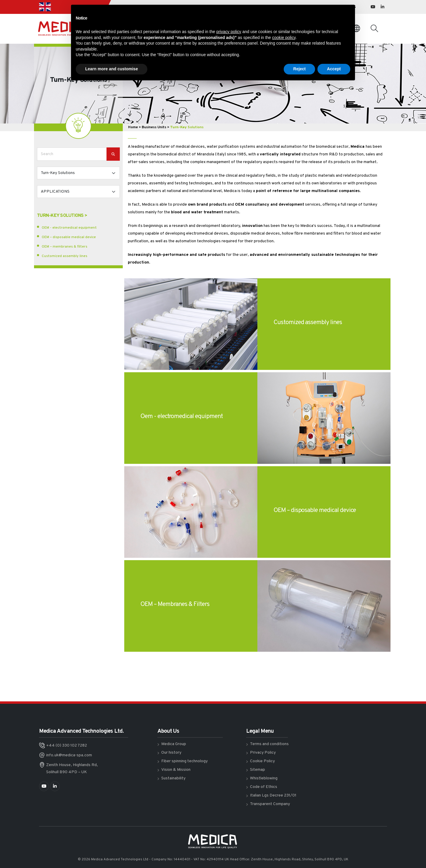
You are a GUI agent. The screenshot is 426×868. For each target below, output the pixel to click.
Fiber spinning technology (184, 761)
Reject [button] (299, 69)
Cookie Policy (262, 761)
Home (133, 127)
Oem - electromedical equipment (182, 416)
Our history (171, 753)
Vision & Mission (176, 770)
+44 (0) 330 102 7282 (67, 746)
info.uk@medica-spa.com (69, 755)
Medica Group (174, 744)
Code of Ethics (264, 787)
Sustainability (173, 778)
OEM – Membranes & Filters (175, 604)
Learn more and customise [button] (112, 69)
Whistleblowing (264, 778)
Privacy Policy (263, 753)
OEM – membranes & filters (64, 247)
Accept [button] (334, 69)
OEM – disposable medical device (69, 237)
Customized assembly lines (64, 256)
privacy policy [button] (229, 32)
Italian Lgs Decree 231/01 (273, 795)
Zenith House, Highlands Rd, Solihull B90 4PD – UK (72, 769)
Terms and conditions (269, 744)
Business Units (154, 127)
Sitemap (258, 770)
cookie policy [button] (284, 38)
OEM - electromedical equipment (69, 228)
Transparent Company (270, 804)
